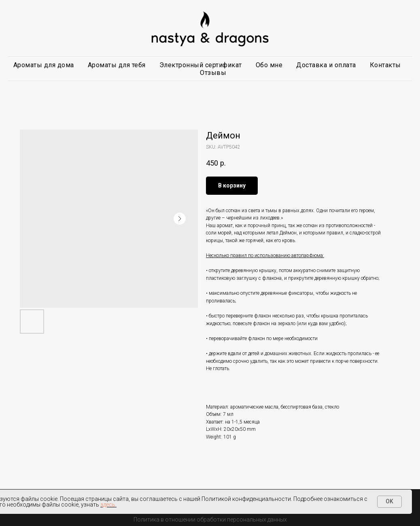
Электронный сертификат (201, 65)
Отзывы (213, 73)
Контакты (385, 65)
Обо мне (269, 65)
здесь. (108, 505)
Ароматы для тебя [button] (117, 65)
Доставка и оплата (326, 65)
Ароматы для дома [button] (44, 65)
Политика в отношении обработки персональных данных (210, 520)
